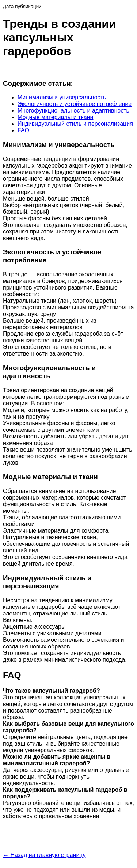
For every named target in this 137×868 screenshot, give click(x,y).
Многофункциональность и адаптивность (73, 111)
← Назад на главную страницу (44, 855)
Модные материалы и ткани (55, 117)
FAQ (23, 130)
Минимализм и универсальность (62, 97)
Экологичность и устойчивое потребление (75, 104)
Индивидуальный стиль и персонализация (75, 124)
